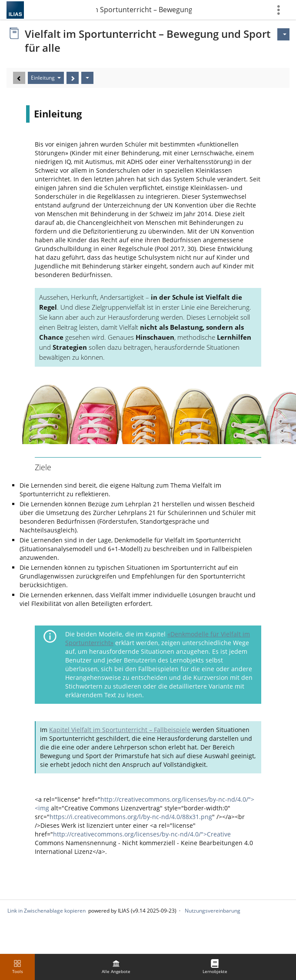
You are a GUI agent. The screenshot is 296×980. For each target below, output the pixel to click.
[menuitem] (116, 967)
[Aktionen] (87, 78)
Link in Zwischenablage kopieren (47, 911)
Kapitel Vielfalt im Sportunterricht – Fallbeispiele (120, 730)
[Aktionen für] (283, 34)
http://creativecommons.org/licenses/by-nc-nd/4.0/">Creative (142, 834)
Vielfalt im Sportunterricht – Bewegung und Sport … (144, 10)
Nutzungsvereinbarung (213, 911)
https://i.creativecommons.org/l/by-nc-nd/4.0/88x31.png (131, 817)
